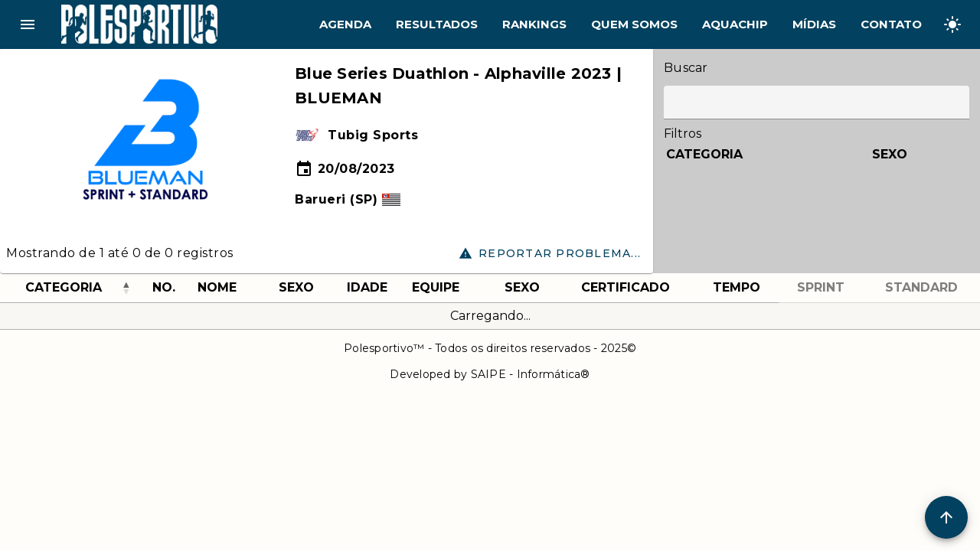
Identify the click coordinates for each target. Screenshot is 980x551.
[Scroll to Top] (946, 517)
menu (28, 24)
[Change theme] (952, 24)
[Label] (817, 103)
